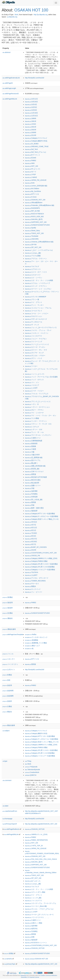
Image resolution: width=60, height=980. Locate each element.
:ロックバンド (33, 589)
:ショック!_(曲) (33, 898)
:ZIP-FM (31, 245)
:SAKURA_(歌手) (34, 219)
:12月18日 (31, 113)
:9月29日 (31, 542)
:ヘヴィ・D (32, 404)
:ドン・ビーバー (33, 592)
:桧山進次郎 (32, 483)
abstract (7, 52)
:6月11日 (31, 528)
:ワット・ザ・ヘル (34, 432)
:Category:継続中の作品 (36, 141)
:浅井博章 (31, 491)
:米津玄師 (31, 497)
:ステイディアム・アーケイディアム (40, 903)
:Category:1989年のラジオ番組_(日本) (41, 558)
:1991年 (31, 121)
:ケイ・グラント (33, 302)
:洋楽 (30, 488)
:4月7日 (30, 525)
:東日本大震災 (33, 480)
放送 (6, 680)
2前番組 (8, 597)
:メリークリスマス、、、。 (37, 917)
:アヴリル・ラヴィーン (36, 259)
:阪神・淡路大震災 (34, 508)
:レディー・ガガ (33, 429)
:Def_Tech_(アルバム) (35, 152)
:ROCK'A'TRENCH (34, 214)
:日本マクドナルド (34, 472)
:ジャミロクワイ (33, 336)
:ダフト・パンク (33, 358)
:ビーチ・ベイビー (34, 391)
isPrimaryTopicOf (10, 824)
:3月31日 (31, 522)
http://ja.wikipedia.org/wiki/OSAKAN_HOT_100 (41, 824)
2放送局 (8, 603)
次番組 (7, 706)
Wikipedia (23, 975)
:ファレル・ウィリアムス (37, 394)
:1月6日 (30, 124)
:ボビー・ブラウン (34, 410)
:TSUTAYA (31, 572)
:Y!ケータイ (32, 584)
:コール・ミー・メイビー (37, 313)
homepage (7, 819)
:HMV (30, 163)
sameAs (8, 959)
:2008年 (31, 132)
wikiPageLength (9, 88)
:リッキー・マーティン (36, 421)
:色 (29, 648)
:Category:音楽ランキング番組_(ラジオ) (42, 519)
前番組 (7, 675)
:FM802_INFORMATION (36, 840)
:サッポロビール (33, 322)
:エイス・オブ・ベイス (36, 272)
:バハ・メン (32, 382)
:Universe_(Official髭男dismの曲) (39, 242)
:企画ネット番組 (33, 923)
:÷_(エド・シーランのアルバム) (39, 250)
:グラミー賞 (32, 299)
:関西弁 (30, 586)
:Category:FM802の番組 (36, 561)
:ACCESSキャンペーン (36, 943)
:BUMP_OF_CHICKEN (36, 547)
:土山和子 (31, 575)
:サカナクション (33, 316)
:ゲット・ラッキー (34, 305)
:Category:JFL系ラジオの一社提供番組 (41, 564)
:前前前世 (31, 443)
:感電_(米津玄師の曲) (35, 466)
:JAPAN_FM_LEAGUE (36, 180)
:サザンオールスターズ (36, 319)
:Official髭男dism (34, 203)
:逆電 (30, 937)
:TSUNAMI (32, 236)
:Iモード (31, 172)
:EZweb (30, 158)
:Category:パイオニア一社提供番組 (40, 570)
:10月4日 (31, 104)
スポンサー (9, 659)
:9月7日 (30, 544)
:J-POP (30, 175)
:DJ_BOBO (32, 144)
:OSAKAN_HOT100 (35, 829)
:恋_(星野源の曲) (34, 457)
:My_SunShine (33, 191)
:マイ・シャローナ (34, 413)
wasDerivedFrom (10, 811)
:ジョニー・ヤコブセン (36, 339)
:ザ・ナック (32, 325)
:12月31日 (31, 116)
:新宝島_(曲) (32, 469)
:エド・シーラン (33, 278)
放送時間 (8, 691)
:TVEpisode (31, 767)
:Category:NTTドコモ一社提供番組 (40, 514)
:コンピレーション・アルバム (38, 308)
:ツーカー (31, 366)
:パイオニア (32, 385)
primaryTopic (10, 964)
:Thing (28, 761)
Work (16, 15)
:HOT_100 (31, 166)
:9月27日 (31, 539)
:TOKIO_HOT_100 (34, 233)
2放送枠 (8, 608)
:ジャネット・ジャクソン (37, 333)
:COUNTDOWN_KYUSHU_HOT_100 (41, 553)
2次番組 (8, 613)
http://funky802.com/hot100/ (35, 78)
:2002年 (31, 130)
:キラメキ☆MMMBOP (36, 297)
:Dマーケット (32, 155)
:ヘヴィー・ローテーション (37, 407)
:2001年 (31, 127)
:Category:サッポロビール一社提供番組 (42, 516)
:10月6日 (31, 110)
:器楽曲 (30, 446)
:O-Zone (31, 197)
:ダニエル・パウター (35, 356)
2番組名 (8, 618)
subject (6, 731)
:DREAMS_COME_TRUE (37, 146)
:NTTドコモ (32, 194)
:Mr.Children (32, 189)
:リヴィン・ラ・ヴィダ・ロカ (38, 424)
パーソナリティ (10, 664)
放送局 (7, 685)
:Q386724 (31, 775)
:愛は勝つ (31, 463)
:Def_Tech (31, 149)
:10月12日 (31, 99)
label (5, 806)
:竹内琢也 (31, 494)
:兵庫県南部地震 (33, 441)
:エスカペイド (33, 275)
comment (7, 780)
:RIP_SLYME (32, 211)
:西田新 (30, 502)
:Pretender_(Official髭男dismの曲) (40, 205)
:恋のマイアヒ (33, 460)
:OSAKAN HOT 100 (36, 959)
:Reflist (31, 634)
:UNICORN (32, 239)
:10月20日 (31, 102)
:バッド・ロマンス (34, 380)
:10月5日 (31, 107)
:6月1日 (30, 530)
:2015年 (31, 550)
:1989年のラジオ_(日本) (36, 834)
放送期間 (8, 696)
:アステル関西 (33, 256)
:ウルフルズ (32, 266)
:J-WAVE (31, 177)
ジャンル (8, 654)
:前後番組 (32, 640)
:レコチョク (32, 427)
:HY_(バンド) (32, 169)
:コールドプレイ (33, 311)
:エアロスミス (33, 269)
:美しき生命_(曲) (34, 500)
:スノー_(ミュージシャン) (37, 344)
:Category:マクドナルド (36, 138)
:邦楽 (30, 505)
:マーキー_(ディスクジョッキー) (39, 915)
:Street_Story (32, 231)
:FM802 (30, 160)
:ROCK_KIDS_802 (34, 217)
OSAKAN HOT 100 (31, 10)
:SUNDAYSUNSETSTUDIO (37, 225)
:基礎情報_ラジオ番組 (36, 643)
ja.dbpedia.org (12, 17)
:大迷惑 (30, 449)
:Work (28, 764)
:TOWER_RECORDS (35, 581)
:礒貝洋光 (31, 929)
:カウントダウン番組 (35, 892)
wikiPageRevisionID (11, 94)
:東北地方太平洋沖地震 (36, 477)
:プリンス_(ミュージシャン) (38, 401)
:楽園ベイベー (33, 486)
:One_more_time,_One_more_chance (41, 859)
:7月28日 (31, 533)
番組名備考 (9, 725)
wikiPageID (8, 83)
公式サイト (9, 670)
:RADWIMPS (32, 208)
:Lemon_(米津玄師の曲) (36, 186)
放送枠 (7, 701)
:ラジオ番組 (32, 418)
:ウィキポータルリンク (36, 637)
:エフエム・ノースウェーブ (37, 283)
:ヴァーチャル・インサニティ (38, 435)
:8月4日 (30, 536)
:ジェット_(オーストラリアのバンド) (41, 327)
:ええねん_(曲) (33, 253)
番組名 (7, 712)
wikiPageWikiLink (10, 99)
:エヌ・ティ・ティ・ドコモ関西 (39, 280)
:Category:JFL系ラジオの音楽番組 (40, 567)
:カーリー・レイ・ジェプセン (38, 289)
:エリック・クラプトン (36, 286)
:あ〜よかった (33, 881)
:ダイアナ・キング (34, 353)
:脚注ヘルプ (32, 646)
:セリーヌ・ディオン (35, 347)
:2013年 (31, 135)
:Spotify (30, 228)
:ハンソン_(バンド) (34, 374)
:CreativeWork (32, 772)
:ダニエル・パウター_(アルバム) (39, 909)
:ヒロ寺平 (31, 388)
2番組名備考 (9, 629)
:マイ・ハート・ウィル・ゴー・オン (40, 415)
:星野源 (30, 474)
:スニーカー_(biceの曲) (36, 906)
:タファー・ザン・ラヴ (36, 350)
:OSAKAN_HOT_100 (35, 200)
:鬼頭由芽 (31, 511)
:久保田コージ (33, 438)
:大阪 (30, 452)
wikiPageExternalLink (11, 78)
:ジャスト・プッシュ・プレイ (38, 330)
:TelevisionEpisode (32, 770)
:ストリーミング (33, 341)
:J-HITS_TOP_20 (34, 846)
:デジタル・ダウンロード (37, 578)
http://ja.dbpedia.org (41, 15)
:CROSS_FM (32, 556)
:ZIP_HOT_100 (33, 247)
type (5, 761)
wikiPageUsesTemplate (13, 634)
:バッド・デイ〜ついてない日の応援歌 (41, 377)
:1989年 (31, 118)
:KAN (30, 183)
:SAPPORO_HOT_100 (36, 222)
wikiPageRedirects (12, 829)
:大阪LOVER (32, 455)
